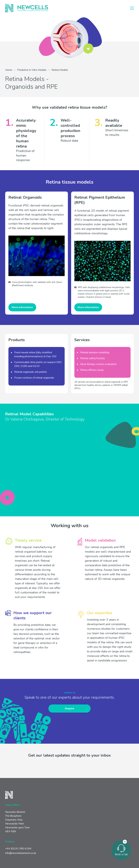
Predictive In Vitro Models (32, 70)
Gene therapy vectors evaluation (98, 364)
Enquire (70, 709)
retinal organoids (45, 378)
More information (22, 307)
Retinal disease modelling (95, 352)
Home (9, 70)
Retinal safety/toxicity (93, 358)
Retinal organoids (24, 372)
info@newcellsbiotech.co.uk (21, 853)
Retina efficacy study (92, 370)
